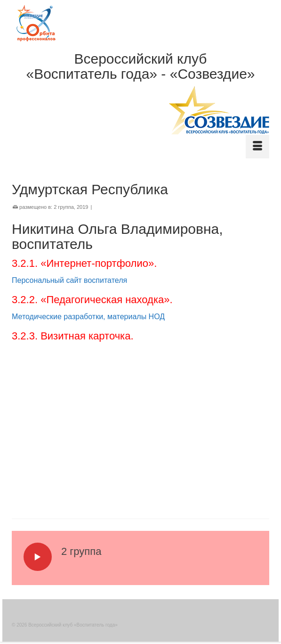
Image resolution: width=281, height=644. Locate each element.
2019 (82, 207)
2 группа (64, 207)
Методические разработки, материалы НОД (88, 317)
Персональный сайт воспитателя (69, 280)
